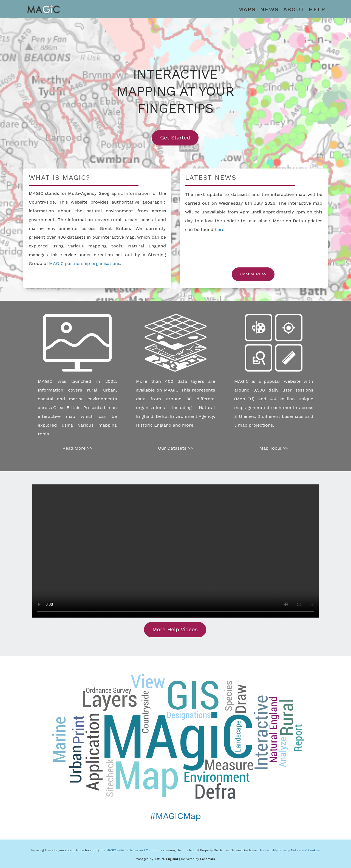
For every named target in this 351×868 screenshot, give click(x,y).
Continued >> (253, 274)
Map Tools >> (274, 448)
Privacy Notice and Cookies (300, 850)
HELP (317, 9)
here (220, 229)
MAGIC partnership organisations (85, 263)
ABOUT (294, 9)
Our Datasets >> (175, 448)
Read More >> (77, 448)
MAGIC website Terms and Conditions (134, 850)
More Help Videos (175, 629)
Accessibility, (269, 850)
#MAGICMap (175, 816)
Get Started (179, 138)
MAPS (247, 9)
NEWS (270, 9)
